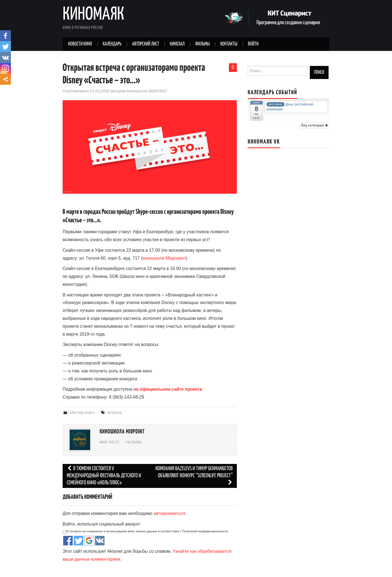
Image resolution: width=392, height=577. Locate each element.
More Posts (109, 442)
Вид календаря (314, 125)
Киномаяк (94, 15)
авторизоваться (169, 513)
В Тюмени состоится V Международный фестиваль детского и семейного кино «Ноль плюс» (104, 476)
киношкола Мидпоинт (164, 258)
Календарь (112, 44)
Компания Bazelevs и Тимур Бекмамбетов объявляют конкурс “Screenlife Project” (194, 476)
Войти (253, 44)
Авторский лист (146, 44)
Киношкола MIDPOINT (147, 91)
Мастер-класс (82, 412)
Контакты (229, 44)
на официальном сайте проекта (168, 389)
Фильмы (202, 44)
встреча (114, 412)
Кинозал (177, 44)
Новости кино (80, 44)
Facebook (134, 442)
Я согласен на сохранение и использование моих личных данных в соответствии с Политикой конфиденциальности (145, 532)
